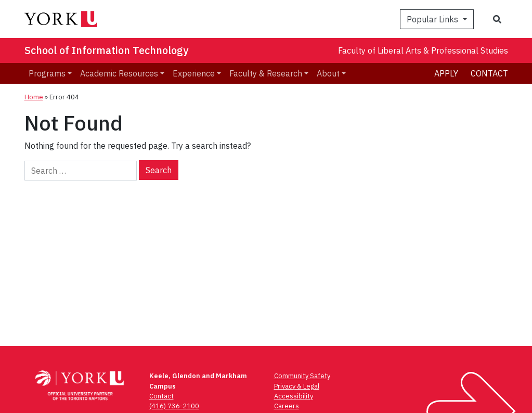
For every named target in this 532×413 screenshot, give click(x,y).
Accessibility (294, 396)
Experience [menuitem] (194, 73)
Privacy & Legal (297, 386)
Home (34, 97)
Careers (287, 406)
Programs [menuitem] (47, 73)
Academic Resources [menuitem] (119, 73)
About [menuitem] (328, 73)
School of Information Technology (106, 50)
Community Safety (302, 376)
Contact (489, 73)
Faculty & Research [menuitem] (266, 73)
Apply (446, 73)
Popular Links (433, 19)
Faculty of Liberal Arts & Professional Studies (423, 50)
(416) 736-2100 (174, 406)
